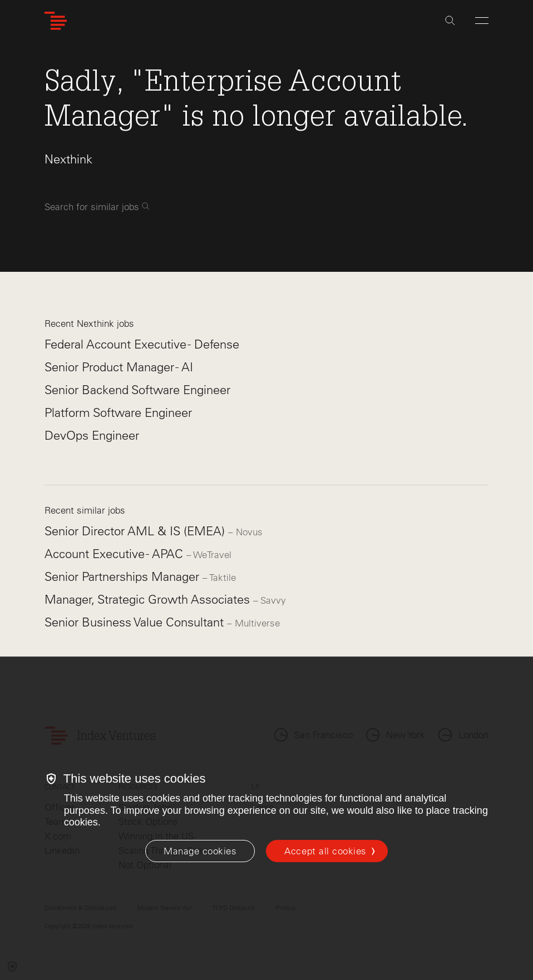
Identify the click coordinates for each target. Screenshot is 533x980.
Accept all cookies (325, 851)
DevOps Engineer (92, 436)
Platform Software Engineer (118, 413)
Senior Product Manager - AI (119, 367)
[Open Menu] (482, 21)
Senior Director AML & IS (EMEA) (136, 531)
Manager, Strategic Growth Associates (149, 600)
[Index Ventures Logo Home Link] (56, 21)
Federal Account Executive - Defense (142, 344)
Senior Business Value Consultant (136, 622)
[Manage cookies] (200, 851)
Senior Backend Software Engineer (137, 390)
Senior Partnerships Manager (124, 577)
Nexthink (68, 159)
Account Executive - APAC (115, 554)
